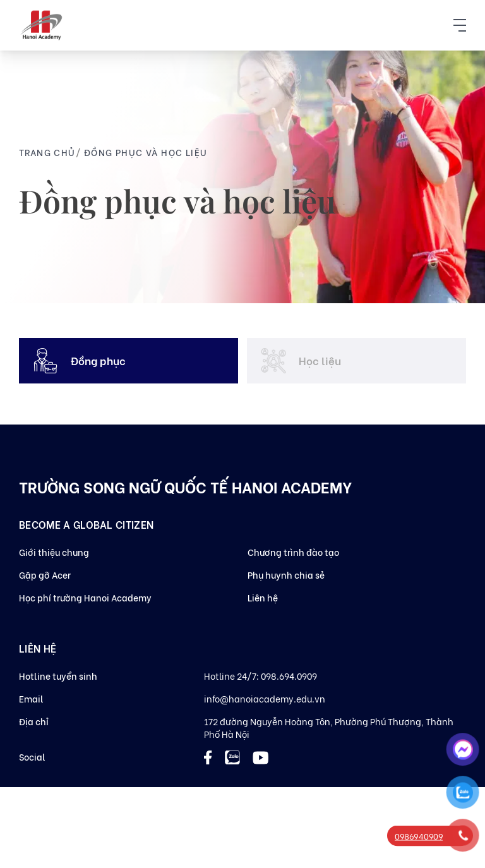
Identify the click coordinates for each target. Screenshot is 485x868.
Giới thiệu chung (54, 552)
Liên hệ (263, 597)
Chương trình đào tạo (293, 552)
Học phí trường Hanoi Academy (85, 597)
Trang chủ (47, 152)
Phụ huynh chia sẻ (286, 575)
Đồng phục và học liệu (146, 152)
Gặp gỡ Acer (45, 575)
